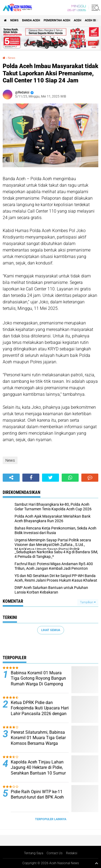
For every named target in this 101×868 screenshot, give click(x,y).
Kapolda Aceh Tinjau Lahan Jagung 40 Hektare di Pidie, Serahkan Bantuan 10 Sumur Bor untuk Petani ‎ (38, 770)
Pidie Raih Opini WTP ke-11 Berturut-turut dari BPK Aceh (37, 795)
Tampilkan (88, 602)
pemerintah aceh (57, 20)
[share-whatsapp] (70, 478)
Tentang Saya (34, 853)
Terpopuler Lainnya (51, 819)
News (14, 20)
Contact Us (55, 853)
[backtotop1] (96, 863)
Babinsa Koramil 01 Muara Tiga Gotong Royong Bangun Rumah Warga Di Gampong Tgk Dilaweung (38, 681)
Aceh (78, 20)
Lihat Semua (51, 630)
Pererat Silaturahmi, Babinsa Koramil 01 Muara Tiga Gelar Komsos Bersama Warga (38, 738)
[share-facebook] (31, 478)
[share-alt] (11, 478)
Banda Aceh (31, 20)
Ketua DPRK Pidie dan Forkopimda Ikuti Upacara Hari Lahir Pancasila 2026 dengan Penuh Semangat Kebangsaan (40, 711)
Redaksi (72, 853)
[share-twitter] (50, 478)
